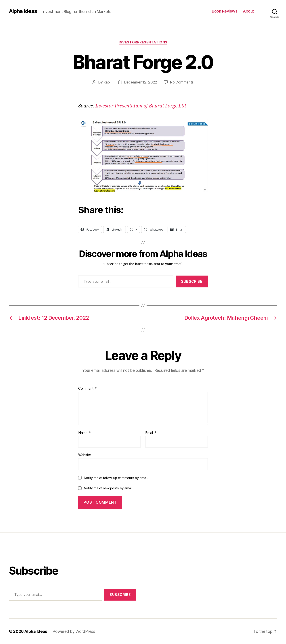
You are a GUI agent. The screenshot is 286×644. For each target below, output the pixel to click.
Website (85, 455)
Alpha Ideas (23, 11)
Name (84, 433)
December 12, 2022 (141, 82)
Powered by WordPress (74, 631)
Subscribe (192, 281)
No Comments (182, 82)
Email (151, 433)
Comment (87, 389)
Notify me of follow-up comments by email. (116, 478)
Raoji (107, 82)
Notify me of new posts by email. (108, 488)
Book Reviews (225, 11)
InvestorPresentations (143, 42)
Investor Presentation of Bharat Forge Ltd (141, 106)
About (248, 11)
